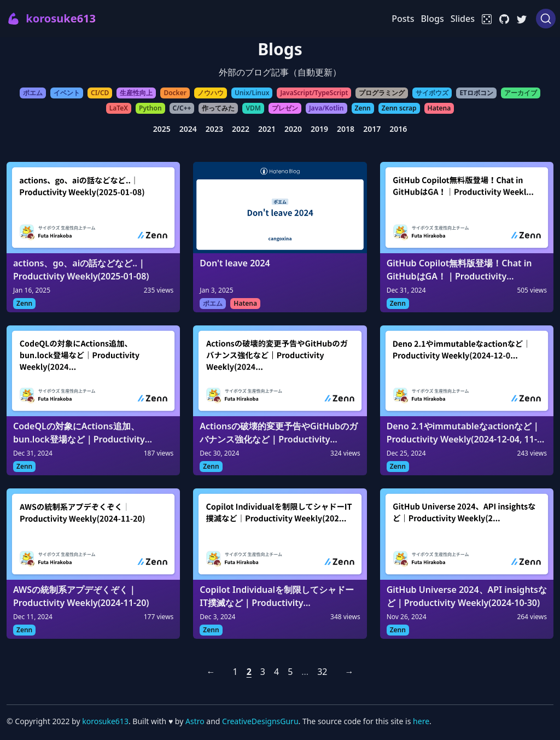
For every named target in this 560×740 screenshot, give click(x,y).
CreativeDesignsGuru (260, 721)
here (421, 721)
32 (322, 672)
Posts (403, 19)
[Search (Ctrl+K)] (546, 19)
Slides (463, 19)
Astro (196, 721)
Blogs (432, 19)
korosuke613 (105, 721)
